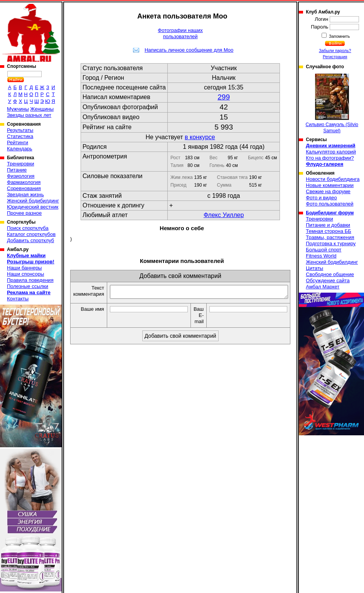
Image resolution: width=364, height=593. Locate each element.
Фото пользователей (329, 204)
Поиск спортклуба (28, 228)
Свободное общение (330, 274)
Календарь (20, 149)
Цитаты (314, 268)
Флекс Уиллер (224, 215)
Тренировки (20, 164)
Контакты (18, 299)
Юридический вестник (33, 207)
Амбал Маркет (323, 287)
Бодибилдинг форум (330, 213)
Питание (17, 170)
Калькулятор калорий (331, 152)
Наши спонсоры (25, 274)
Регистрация (335, 57)
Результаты (20, 130)
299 (224, 97)
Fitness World (321, 256)
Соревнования (24, 188)
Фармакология (24, 182)
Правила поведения (30, 280)
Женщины (42, 109)
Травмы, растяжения (330, 237)
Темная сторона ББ (329, 231)
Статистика (20, 136)
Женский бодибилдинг (33, 201)
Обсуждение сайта (328, 280)
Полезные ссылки (28, 286)
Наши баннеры (24, 268)
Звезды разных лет (29, 115)
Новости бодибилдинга (333, 179)
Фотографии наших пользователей (180, 33)
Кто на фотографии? (330, 158)
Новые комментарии (330, 185)
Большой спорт (324, 250)
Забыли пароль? (335, 51)
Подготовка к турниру (331, 243)
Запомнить (339, 36)
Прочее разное (24, 213)
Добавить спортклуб (30, 240)
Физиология (21, 176)
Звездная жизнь (25, 195)
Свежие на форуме (328, 191)
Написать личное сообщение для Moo (189, 50)
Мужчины (18, 109)
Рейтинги (18, 142)
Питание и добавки (328, 225)
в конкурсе (200, 137)
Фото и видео (321, 198)
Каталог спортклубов (31, 234)
